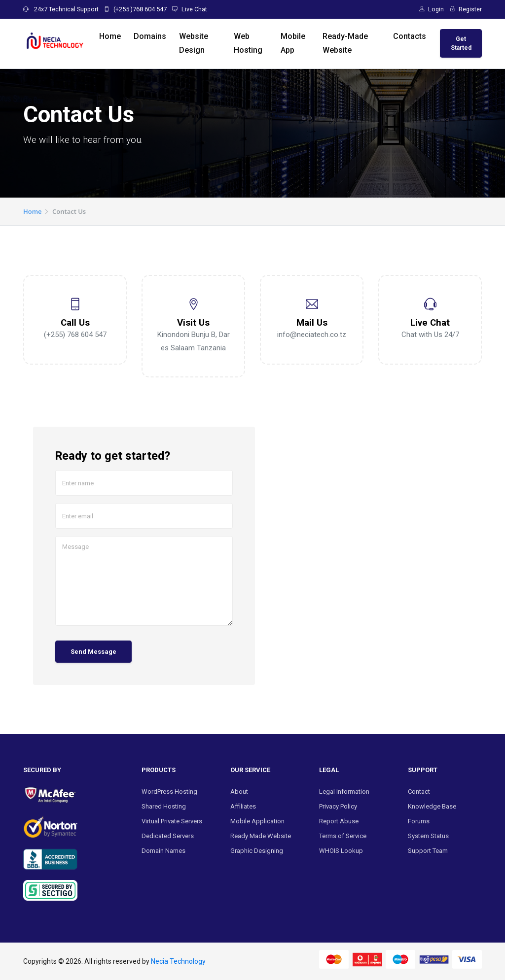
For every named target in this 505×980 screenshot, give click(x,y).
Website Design (194, 43)
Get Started (461, 43)
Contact (419, 792)
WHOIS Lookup (341, 851)
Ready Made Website (261, 836)
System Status (428, 836)
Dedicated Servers (168, 836)
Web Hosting (248, 43)
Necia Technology (178, 961)
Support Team (428, 851)
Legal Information (344, 792)
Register (466, 9)
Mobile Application (257, 821)
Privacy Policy (338, 806)
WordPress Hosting (169, 792)
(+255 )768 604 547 (135, 9)
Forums (419, 821)
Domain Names (163, 851)
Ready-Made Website (345, 43)
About (239, 792)
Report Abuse (339, 821)
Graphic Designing (257, 851)
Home (110, 36)
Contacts (410, 36)
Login (432, 9)
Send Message (93, 652)
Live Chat (190, 9)
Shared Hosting (164, 806)
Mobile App (293, 43)
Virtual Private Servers (172, 821)
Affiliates (243, 806)
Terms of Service (343, 836)
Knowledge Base (432, 806)
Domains (150, 36)
